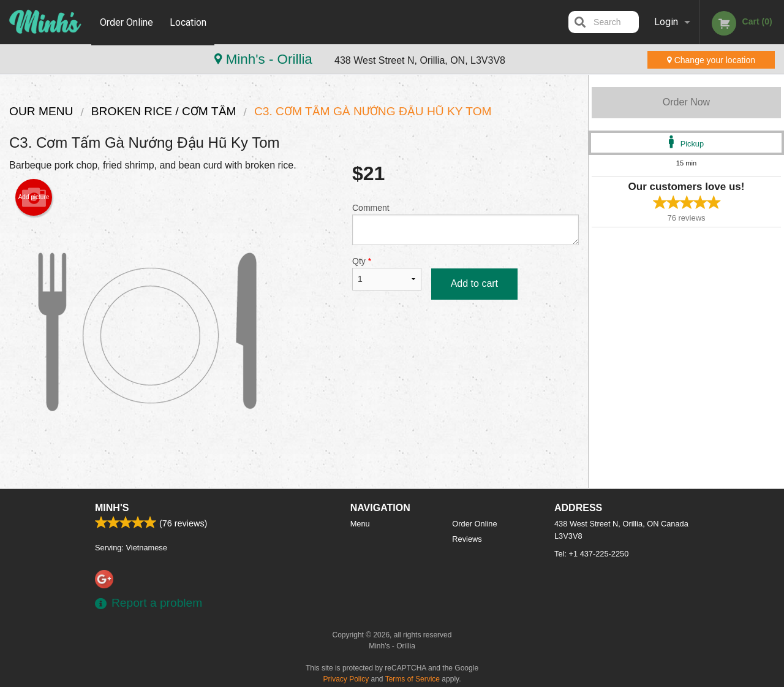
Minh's (112, 508)
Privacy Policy (346, 679)
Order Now (686, 102)
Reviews (467, 539)
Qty (387, 273)
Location (189, 22)
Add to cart (474, 283)
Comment (466, 224)
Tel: (591, 554)
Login (666, 22)
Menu (360, 524)
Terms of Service (413, 679)
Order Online (126, 22)
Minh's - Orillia (66, 59)
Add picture (34, 197)
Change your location (711, 60)
